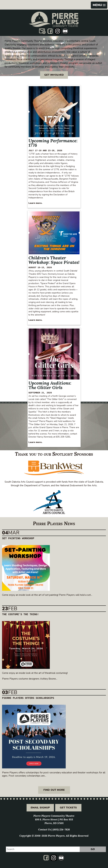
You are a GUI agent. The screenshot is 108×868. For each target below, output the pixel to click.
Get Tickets (68, 808)
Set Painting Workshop (18, 539)
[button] (99, 5)
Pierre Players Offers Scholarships (28, 698)
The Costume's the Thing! (20, 615)
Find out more (54, 790)
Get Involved (54, 75)
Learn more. (35, 203)
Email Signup (40, 808)
